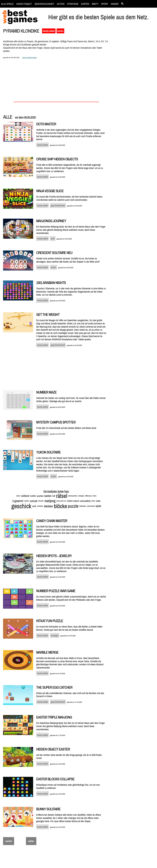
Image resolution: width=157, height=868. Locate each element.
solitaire (25, 496)
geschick (21, 506)
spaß (34, 506)
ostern (18, 496)
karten (60, 31)
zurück (9, 841)
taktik (98, 506)
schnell (34, 501)
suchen (40, 496)
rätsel (62, 496)
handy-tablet (49, 31)
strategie (81, 496)
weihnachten (73, 496)
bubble (33, 496)
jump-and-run (61, 501)
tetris (95, 496)
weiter (31, 841)
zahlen (27, 501)
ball (54, 496)
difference (89, 496)
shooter (41, 501)
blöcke (60, 506)
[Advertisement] (134, 80)
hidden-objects (73, 501)
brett (98, 501)
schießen (40, 506)
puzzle (73, 506)
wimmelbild (85, 501)
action (93, 501)
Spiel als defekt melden (29, 57)
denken (49, 506)
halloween (83, 506)
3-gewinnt (18, 501)
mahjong (50, 501)
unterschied (91, 506)
